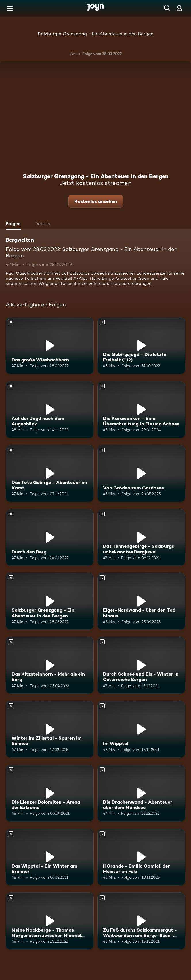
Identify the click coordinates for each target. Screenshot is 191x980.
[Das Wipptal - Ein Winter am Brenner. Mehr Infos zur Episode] (50, 857)
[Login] (179, 8)
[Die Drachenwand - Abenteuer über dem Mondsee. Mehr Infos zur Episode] (141, 793)
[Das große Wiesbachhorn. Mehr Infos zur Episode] (50, 346)
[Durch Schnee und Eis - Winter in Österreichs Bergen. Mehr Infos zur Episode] (141, 665)
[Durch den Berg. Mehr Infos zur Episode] (50, 537)
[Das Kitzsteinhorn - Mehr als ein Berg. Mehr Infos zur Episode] (50, 665)
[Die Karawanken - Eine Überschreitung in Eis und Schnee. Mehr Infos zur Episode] (141, 410)
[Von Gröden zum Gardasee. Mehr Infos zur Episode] (141, 474)
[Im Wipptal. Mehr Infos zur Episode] (141, 729)
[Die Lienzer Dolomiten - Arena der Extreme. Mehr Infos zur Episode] (50, 793)
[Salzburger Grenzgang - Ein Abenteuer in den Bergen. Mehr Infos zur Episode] (50, 601)
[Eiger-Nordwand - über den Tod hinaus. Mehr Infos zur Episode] (141, 601)
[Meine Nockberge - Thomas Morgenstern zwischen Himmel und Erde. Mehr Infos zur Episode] (50, 921)
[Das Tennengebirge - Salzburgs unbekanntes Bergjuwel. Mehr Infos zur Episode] (141, 537)
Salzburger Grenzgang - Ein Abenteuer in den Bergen (96, 34)
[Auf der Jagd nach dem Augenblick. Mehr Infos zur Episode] (50, 410)
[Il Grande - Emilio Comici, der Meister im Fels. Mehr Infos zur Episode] (141, 857)
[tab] (15, 224)
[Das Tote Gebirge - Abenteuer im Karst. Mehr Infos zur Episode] (50, 474)
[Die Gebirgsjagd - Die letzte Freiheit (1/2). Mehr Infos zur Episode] (141, 346)
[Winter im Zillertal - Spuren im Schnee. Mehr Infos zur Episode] (50, 729)
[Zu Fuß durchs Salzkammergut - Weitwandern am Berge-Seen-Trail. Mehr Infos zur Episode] (141, 921)
